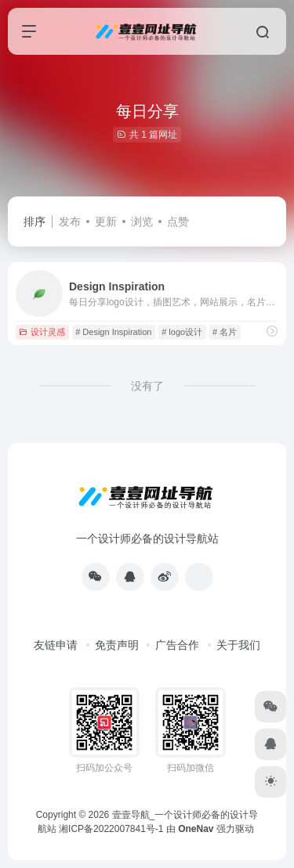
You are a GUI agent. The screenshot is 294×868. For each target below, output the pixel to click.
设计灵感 (42, 332)
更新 (106, 222)
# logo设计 (182, 332)
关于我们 (238, 645)
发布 (70, 222)
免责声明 (117, 645)
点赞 (178, 222)
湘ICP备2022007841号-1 (111, 829)
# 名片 (225, 332)
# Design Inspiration (113, 332)
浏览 (142, 222)
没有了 (147, 386)
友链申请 (56, 645)
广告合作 (177, 645)
